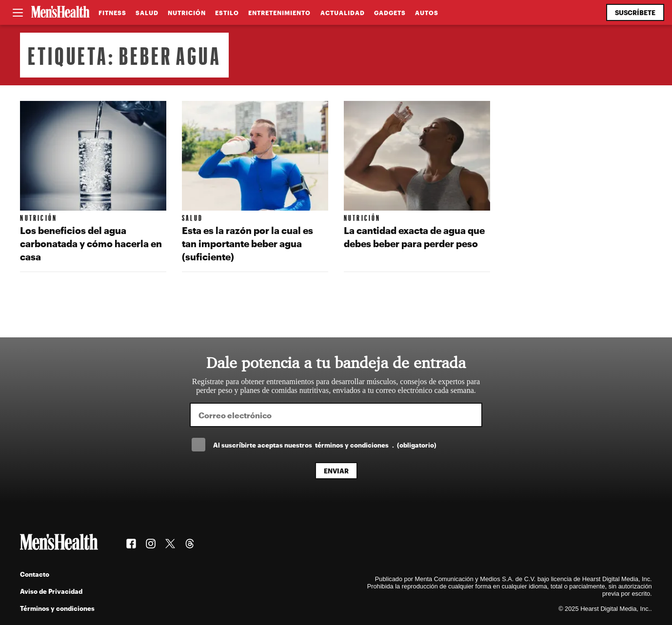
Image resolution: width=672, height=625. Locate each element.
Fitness (112, 13)
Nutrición (187, 13)
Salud (147, 13)
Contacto (35, 574)
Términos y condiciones (57, 608)
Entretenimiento (279, 13)
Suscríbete (635, 12)
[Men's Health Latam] (60, 13)
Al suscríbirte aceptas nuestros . (325, 445)
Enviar (336, 471)
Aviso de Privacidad (51, 591)
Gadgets (390, 13)
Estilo (227, 13)
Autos (427, 13)
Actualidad (343, 13)
